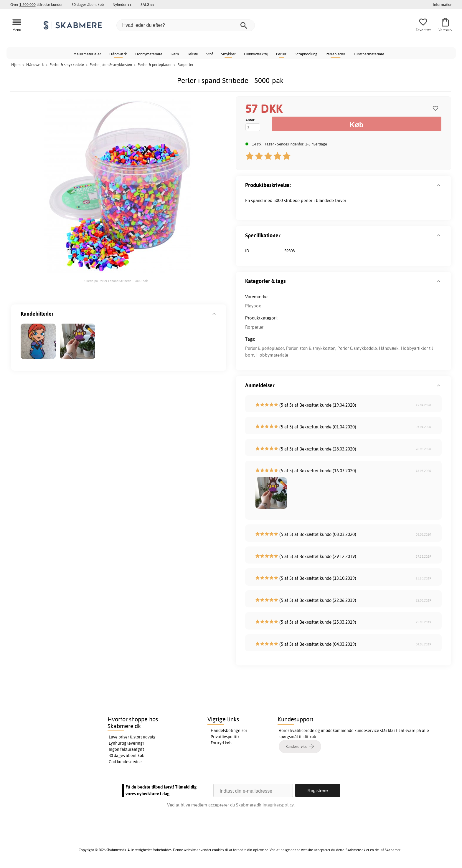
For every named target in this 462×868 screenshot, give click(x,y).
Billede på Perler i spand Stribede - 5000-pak (116, 281)
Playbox (253, 306)
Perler (281, 54)
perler (307, 200)
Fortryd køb (221, 743)
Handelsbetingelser (229, 730)
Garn (175, 54)
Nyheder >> (122, 4)
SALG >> (147, 4)
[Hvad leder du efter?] (186, 25)
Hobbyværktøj (256, 54)
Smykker (228, 54)
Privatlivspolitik (225, 737)
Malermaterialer (87, 54)
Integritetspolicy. (279, 805)
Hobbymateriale (149, 54)
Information (443, 4)
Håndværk (118, 54)
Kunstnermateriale (369, 54)
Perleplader (335, 54)
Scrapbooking (306, 54)
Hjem (16, 64)
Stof (209, 54)
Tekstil (193, 54)
